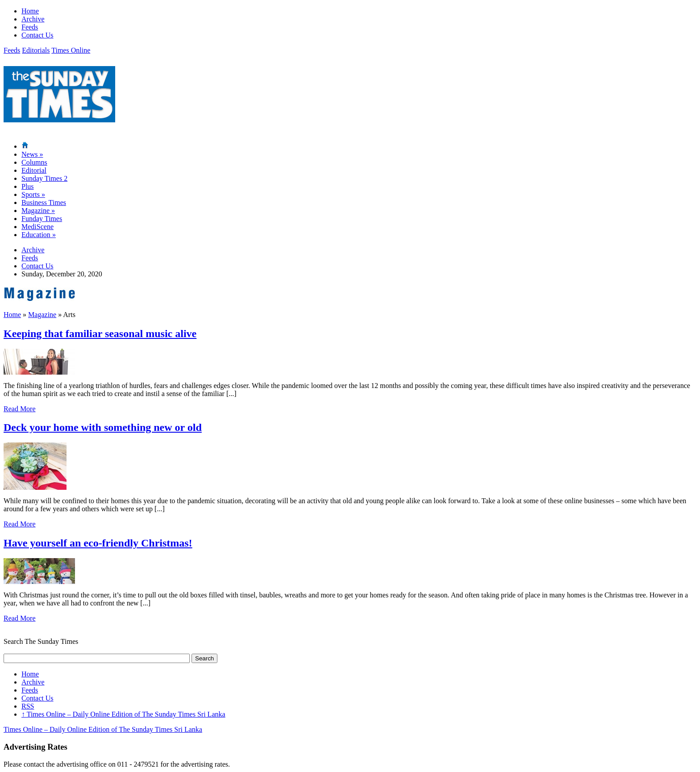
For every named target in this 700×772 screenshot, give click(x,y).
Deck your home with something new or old (103, 427)
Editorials (36, 50)
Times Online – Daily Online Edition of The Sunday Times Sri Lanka (123, 714)
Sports (33, 194)
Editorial (34, 170)
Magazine (38, 211)
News (32, 154)
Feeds (30, 27)
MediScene (37, 227)
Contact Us (37, 35)
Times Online (71, 50)
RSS (28, 706)
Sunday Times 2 (44, 178)
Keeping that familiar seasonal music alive (100, 334)
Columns (34, 162)
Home (30, 11)
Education (39, 235)
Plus (28, 186)
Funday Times (42, 219)
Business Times (44, 202)
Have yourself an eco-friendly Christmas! (98, 543)
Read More (20, 409)
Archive (33, 19)
